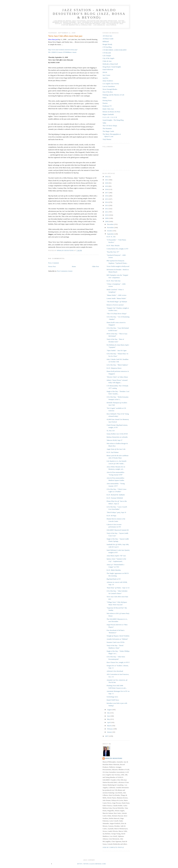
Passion (105, 103)
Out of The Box (108, 92)
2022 (107, 177)
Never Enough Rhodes (110, 89)
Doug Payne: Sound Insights (112, 67)
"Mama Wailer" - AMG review (116, 295)
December (111, 224)
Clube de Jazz (107, 61)
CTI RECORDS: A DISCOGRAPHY (115, 50)
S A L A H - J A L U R (110, 117)
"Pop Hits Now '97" (113, 252)
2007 (107, 736)
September (111, 234)
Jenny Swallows (108, 81)
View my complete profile (113, 847)
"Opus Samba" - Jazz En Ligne (117, 350)
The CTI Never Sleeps (110, 126)
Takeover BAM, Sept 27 (114, 440)
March (109, 726)
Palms (105, 98)
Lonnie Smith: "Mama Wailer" (116, 298)
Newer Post (52, 266)
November (111, 227)
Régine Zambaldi (108, 114)
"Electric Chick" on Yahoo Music (117, 377)
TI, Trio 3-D (111, 431)
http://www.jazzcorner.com (92, 864)
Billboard (106, 42)
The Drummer (107, 128)
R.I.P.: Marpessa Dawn (114, 368)
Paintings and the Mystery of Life (113, 95)
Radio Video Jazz (108, 109)
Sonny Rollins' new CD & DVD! (117, 434)
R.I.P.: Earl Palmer (113, 452)
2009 (107, 218)
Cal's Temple (107, 56)
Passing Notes (107, 100)
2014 (107, 202)
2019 (107, 186)
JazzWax (105, 78)
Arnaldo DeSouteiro (114, 758)
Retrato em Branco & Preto (111, 112)
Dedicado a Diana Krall (110, 64)
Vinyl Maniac (107, 139)
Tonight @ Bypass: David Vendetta (118, 636)
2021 (107, 180)
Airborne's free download (115, 671)
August (110, 710)
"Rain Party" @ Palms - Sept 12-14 (118, 588)
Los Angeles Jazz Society (111, 84)
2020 (107, 183)
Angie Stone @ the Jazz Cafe (116, 449)
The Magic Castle (108, 131)
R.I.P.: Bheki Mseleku (114, 570)
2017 (107, 193)
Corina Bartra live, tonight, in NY (117, 249)
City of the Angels (108, 58)
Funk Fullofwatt (108, 69)
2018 (107, 189)
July (109, 713)
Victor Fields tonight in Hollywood (118, 266)
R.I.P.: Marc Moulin (113, 245)
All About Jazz (107, 36)
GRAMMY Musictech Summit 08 (118, 530)
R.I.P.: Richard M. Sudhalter (116, 495)
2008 (107, 221)
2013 (107, 205)
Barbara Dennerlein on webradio (117, 437)
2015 (107, 199)
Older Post (95, 266)
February (110, 729)
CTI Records (107, 53)
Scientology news (112, 697)
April (109, 722)
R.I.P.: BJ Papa (111, 516)
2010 (107, 215)
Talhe (104, 123)
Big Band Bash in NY (114, 579)
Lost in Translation (109, 86)
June (109, 716)
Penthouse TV (107, 106)
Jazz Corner (106, 75)
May (109, 719)
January (110, 732)
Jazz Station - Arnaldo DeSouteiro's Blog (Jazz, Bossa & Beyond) (89, 14)
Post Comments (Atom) (65, 271)
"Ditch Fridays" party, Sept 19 (116, 512)
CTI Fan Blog (107, 47)
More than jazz (53, 39)
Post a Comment (54, 263)
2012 (107, 209)
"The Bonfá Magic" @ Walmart (117, 302)
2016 (107, 196)
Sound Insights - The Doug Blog (113, 120)
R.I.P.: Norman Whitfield (115, 498)
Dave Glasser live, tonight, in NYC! (118, 662)
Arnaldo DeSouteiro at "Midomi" (117, 639)
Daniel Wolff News (113, 700)
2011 (107, 212)
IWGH (105, 72)
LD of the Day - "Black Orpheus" (117, 365)
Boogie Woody (107, 44)
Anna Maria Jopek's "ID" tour (116, 556)
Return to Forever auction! (115, 305)
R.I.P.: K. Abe (111, 237)
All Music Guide (108, 39)
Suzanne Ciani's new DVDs (115, 642)
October (110, 231)
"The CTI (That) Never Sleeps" (117, 314)
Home (74, 266)
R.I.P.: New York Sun (113, 281)
